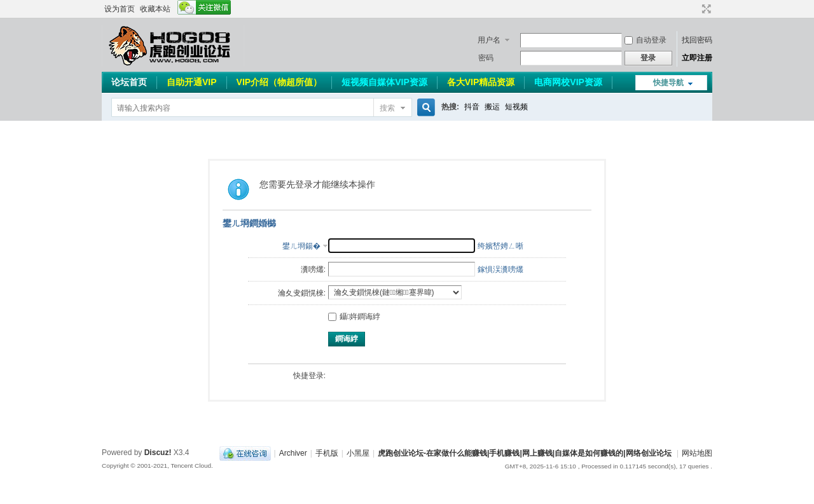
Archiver (293, 453)
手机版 (327, 453)
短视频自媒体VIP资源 (384, 82)
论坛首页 (129, 82)
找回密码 (697, 40)
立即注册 (697, 58)
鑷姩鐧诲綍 (354, 317)
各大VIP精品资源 (481, 82)
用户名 (489, 40)
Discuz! (158, 453)
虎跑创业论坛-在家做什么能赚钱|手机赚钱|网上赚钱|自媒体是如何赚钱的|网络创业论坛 (524, 453)
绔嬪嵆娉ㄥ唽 (500, 246)
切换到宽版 (705, 9)
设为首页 (120, 9)
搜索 (387, 108)
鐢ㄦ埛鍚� (301, 246)
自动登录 (645, 40)
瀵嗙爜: (313, 269)
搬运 (492, 107)
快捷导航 (668, 83)
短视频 (516, 107)
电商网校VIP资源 (568, 82)
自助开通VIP (192, 82)
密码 (486, 58)
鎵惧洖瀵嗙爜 (500, 269)
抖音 (472, 107)
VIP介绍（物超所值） (279, 82)
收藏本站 (155, 9)
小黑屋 (358, 453)
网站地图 (697, 453)
